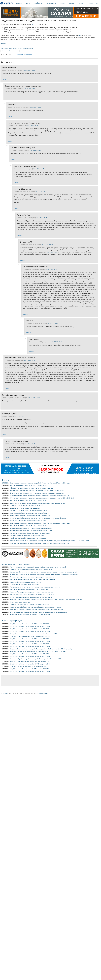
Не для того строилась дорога (16, 441)
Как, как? (29, 321)
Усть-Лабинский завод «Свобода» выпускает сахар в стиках (29, 589)
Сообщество (40, 3)
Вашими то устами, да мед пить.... (24, 148)
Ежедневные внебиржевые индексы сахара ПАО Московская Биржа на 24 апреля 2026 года (40, 496)
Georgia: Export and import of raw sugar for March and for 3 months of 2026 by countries (37, 634)
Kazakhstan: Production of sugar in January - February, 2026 (28, 666)
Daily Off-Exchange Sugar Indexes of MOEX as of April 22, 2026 (30, 644)
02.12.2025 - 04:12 (53, 323)
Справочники (53, 3)
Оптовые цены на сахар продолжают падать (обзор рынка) (30, 516)
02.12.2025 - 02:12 (52, 269)
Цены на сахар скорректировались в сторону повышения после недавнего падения (37, 493)
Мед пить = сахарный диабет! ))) (26, 166)
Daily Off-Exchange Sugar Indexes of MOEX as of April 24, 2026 (30, 629)
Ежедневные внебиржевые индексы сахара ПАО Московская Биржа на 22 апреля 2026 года (40, 543)
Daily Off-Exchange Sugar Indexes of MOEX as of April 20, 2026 (30, 661)
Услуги (62, 3)
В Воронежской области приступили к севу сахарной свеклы (29, 513)
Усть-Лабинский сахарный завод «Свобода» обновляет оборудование (32, 579)
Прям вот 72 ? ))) (23, 215)
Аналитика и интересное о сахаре (16, 564)
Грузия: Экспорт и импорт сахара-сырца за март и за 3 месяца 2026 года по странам (37, 503)
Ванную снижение (9, 67)
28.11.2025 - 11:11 (41, 192)
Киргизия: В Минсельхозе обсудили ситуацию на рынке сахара (30, 533)
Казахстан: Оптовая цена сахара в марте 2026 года (26, 506)
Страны (73, 3)
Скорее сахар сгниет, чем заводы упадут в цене (23, 86)
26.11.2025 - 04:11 (38, 169)
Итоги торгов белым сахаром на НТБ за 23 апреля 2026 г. (28, 526)
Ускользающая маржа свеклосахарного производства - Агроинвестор (32, 577)
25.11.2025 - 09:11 (30, 89)
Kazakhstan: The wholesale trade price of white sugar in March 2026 (31, 636)
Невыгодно (12, 104)
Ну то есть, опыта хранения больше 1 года (24, 123)
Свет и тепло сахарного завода (20, 602)
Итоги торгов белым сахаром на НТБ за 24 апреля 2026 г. (28, 501)
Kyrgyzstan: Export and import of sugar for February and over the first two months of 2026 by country (41, 649)
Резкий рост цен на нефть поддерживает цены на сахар (28, 538)
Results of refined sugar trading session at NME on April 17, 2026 (30, 671)
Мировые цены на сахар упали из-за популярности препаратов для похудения (35, 587)
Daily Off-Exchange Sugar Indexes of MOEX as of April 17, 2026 (30, 669)
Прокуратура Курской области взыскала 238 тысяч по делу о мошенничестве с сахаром (38, 612)
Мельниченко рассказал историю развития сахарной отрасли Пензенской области (36, 610)
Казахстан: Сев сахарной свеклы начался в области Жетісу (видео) (32, 570)
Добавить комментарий (25, 55)
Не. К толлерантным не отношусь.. (36, 267)
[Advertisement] (37, 680)
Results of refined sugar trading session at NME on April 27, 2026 (30, 626)
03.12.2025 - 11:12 (57, 342)
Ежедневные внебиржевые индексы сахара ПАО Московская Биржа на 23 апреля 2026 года (40, 523)
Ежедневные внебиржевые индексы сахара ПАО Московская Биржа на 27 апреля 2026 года (40, 483)
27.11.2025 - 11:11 (30, 444)
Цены (30, 3)
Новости (21, 3)
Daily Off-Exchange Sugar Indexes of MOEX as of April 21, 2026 (30, 654)
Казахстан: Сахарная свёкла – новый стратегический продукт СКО (31, 605)
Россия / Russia (14, 51)
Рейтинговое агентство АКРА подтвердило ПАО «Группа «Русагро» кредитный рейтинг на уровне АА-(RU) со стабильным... (50, 541)
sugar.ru (3, 43)
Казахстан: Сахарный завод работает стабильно (25, 582)
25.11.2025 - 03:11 (35, 107)
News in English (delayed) (12, 621)
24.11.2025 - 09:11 (29, 70)
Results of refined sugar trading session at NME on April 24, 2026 (30, 631)
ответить (5, 79)
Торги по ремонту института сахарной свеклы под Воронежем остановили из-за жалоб (38, 567)
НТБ (34, 24)
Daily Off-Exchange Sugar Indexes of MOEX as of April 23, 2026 (30, 639)
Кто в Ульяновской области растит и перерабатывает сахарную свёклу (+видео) (36, 607)
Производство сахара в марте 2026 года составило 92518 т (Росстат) (32, 531)
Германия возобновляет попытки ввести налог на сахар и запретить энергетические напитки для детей (43, 572)
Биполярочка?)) (26, 242)
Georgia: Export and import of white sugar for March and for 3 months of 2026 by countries (38, 651)
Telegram (90, 3)
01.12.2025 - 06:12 (47, 245)
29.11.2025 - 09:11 (41, 218)
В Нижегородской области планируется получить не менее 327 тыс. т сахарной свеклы (38, 518)
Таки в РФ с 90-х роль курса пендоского (20, 358)
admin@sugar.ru (43, 694)
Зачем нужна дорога (10, 414)
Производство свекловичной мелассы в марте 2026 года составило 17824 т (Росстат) (37, 491)
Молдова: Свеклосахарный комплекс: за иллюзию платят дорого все (32, 595)
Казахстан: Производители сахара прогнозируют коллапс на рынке (31, 592)
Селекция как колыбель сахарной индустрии (24, 585)
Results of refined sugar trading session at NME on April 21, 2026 (30, 656)
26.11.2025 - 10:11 (20, 416)
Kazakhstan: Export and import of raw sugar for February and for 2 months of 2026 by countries (39, 659)
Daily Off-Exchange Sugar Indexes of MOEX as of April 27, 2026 (30, 624)
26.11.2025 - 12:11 (34, 398)
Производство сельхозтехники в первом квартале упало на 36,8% (31, 528)
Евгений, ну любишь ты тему (13, 395)
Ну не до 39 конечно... (22, 189)
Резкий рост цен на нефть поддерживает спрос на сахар (28, 521)
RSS (96, 3)
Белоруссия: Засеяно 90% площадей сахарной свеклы (27, 536)
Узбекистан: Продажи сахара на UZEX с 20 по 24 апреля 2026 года (31, 488)
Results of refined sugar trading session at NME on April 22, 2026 (30, 646)
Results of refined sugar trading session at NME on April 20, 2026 (30, 664)
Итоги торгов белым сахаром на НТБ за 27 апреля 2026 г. (28, 485)
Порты (83, 3)
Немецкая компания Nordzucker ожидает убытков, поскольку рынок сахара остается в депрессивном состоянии (46, 600)
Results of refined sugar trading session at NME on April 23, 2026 (30, 641)
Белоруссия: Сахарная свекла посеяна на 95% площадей (28, 511)
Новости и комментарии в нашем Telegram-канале (17, 49)
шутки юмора (34, 339)
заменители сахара (52, 252)
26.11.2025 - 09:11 (36, 150)
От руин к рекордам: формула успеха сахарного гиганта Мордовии (31, 597)
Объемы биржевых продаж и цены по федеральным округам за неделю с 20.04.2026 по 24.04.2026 (42, 498)
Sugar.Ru (5, 694)
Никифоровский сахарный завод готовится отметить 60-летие (30, 615)
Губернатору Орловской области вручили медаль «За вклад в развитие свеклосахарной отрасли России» (44, 574)
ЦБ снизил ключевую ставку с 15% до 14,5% (25, 508)
